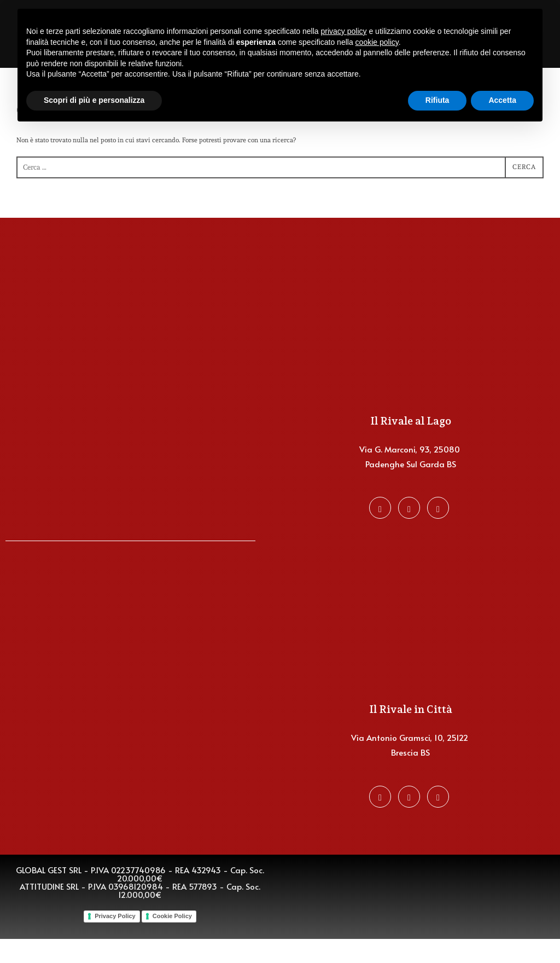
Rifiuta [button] (437, 100)
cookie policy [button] (377, 42)
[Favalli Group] (438, 532)
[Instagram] (409, 532)
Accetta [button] (502, 100)
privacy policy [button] (344, 31)
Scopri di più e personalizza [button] (94, 100)
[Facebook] (380, 532)
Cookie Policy (172, 940)
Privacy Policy (115, 940)
